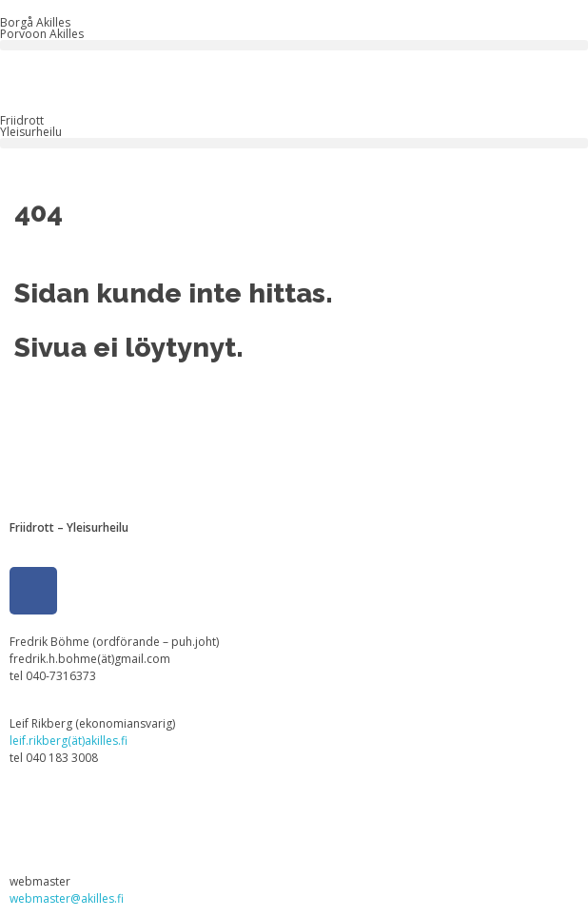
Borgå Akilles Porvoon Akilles (42, 28)
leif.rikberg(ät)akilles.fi (69, 741)
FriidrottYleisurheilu (31, 126)
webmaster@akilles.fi (67, 898)
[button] (294, 45)
